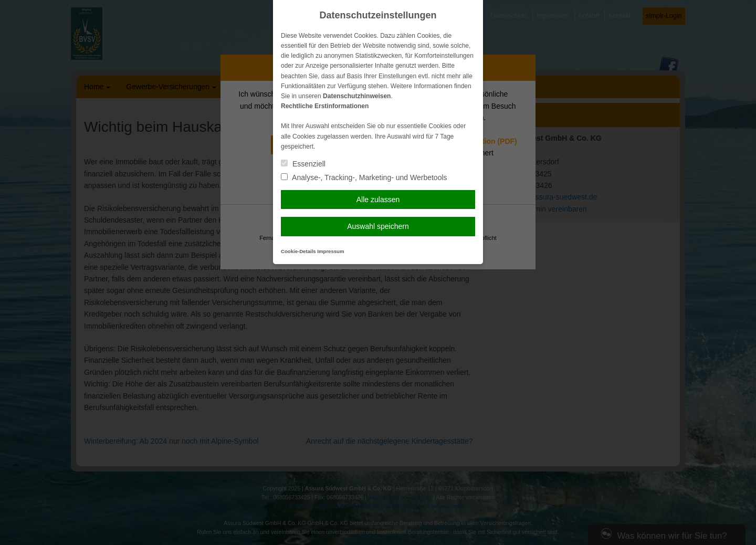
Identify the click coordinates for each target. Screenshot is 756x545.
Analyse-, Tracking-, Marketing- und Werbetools (364, 177)
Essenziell (303, 164)
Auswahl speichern (378, 226)
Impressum (330, 251)
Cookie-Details (298, 251)
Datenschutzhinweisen (357, 96)
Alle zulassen (378, 200)
